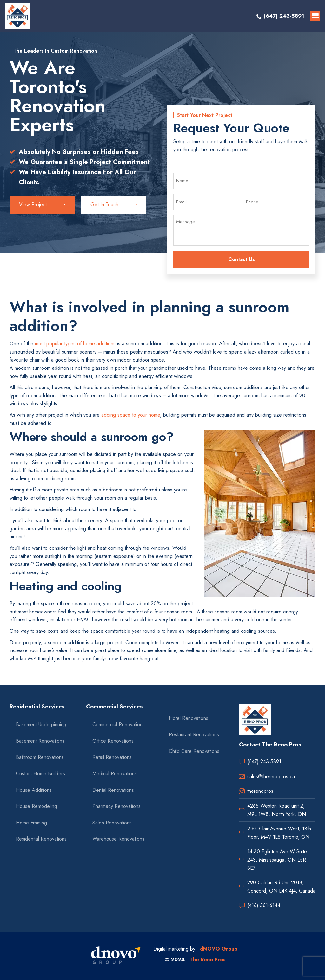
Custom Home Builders (40, 774)
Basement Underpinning (41, 724)
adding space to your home (131, 415)
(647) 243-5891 (284, 16)
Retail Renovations (112, 757)
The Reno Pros (208, 960)
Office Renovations (113, 741)
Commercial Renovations (119, 724)
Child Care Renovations (194, 751)
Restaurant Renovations (194, 735)
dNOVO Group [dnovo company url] (219, 949)
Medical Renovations (115, 774)
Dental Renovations (113, 790)
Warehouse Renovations (118, 839)
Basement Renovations (40, 741)
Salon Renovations (112, 823)
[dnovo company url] (116, 956)
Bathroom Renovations (40, 757)
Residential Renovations (41, 839)
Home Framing (31, 823)
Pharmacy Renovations (116, 806)
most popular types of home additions (75, 344)
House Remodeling (36, 806)
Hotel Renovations (189, 718)
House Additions (34, 790)
